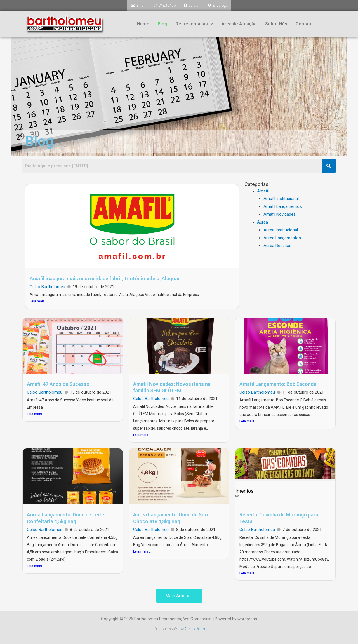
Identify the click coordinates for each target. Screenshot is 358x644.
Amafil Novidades (280, 214)
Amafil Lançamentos (283, 206)
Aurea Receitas (277, 245)
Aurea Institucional (281, 229)
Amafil (263, 191)
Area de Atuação (239, 23)
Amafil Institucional (281, 198)
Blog (162, 23)
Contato (304, 23)
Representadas (194, 23)
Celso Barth (195, 628)
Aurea (262, 222)
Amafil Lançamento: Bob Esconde (278, 383)
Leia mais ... (39, 301)
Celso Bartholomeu (47, 286)
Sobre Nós (276, 23)
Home (143, 23)
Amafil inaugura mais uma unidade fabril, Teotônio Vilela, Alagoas (105, 278)
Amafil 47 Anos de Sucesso (58, 383)
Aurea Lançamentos (282, 237)
